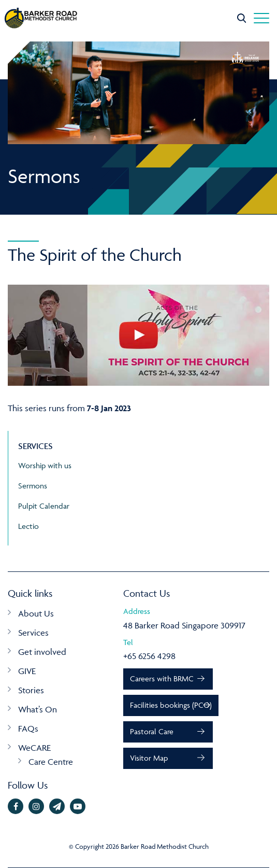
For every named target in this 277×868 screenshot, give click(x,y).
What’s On (38, 709)
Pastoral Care (152, 731)
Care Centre (51, 762)
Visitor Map (149, 758)
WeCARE (34, 748)
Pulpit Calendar (44, 506)
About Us (36, 613)
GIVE (27, 671)
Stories (31, 690)
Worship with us (45, 465)
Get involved (42, 652)
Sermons (33, 486)
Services (33, 633)
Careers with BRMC (162, 678)
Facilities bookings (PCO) (171, 705)
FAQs (28, 729)
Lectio (28, 526)
